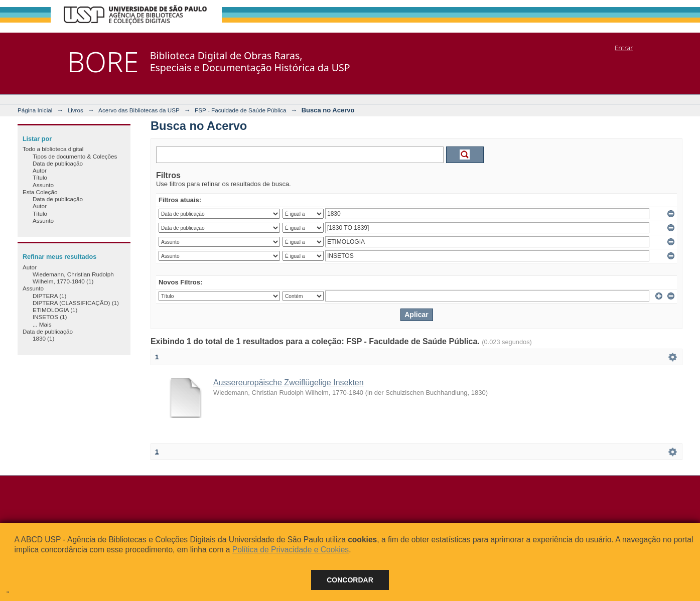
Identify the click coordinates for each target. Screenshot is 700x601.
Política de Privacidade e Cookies (291, 550)
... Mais (42, 324)
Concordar (350, 580)
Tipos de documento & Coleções (75, 156)
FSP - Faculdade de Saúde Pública (240, 110)
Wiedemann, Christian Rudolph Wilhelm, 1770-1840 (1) (73, 278)
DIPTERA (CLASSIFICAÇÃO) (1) (76, 303)
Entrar (624, 48)
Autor (40, 170)
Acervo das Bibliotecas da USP (139, 110)
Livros (76, 110)
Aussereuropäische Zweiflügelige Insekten (289, 383)
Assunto (43, 185)
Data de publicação (58, 163)
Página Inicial (35, 110)
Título (40, 177)
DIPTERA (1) (50, 296)
